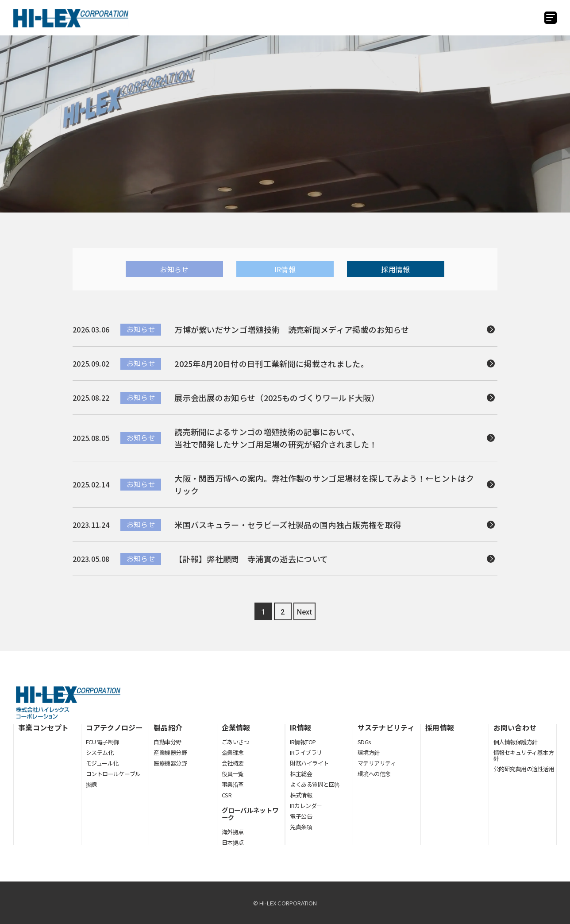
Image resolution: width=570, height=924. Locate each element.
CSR (227, 795)
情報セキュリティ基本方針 (524, 755)
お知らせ (174, 269)
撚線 (91, 784)
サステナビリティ (386, 727)
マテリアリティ (377, 763)
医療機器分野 (170, 764)
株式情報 (301, 795)
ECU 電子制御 (102, 742)
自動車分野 (168, 742)
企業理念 (233, 752)
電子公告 (301, 816)
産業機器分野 (170, 752)
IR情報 (285, 269)
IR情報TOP (303, 742)
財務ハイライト (309, 763)
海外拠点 (233, 832)
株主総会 (301, 774)
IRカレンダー (306, 806)
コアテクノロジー (115, 727)
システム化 (100, 752)
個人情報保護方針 (516, 742)
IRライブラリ (306, 752)
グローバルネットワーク (250, 814)
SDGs (364, 742)
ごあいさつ (236, 742)
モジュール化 (102, 763)
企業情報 (236, 727)
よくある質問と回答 (315, 784)
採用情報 (395, 269)
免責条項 (301, 827)
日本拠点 (233, 842)
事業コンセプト (43, 727)
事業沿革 (233, 784)
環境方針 (369, 752)
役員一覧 (233, 774)
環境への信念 (374, 774)
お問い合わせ (515, 727)
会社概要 (233, 763)
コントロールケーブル (113, 774)
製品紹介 (168, 727)
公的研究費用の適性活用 (524, 769)
